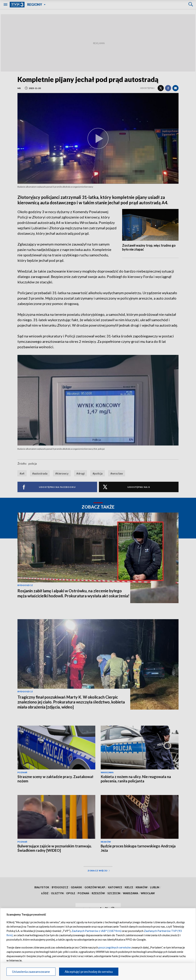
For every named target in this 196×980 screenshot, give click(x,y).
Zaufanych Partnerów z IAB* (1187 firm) (96, 931)
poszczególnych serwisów (115, 947)
